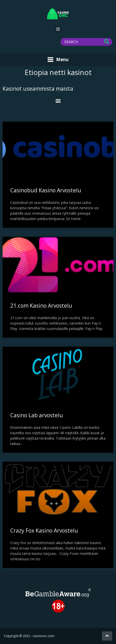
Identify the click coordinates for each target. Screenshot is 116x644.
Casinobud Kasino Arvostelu (46, 190)
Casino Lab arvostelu (37, 415)
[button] (58, 101)
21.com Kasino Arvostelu (41, 306)
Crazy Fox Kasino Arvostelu (44, 531)
